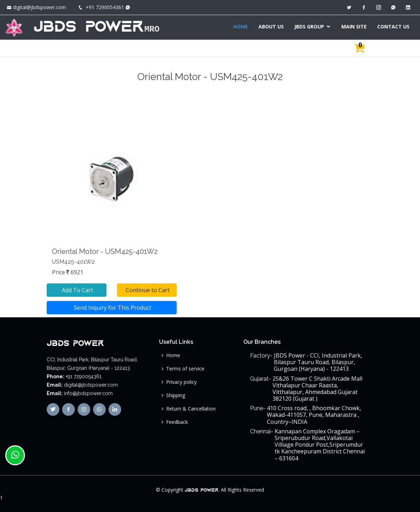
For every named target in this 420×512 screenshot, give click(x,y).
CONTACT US (393, 27)
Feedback (177, 422)
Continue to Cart (147, 290)
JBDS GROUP (309, 27)
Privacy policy (181, 382)
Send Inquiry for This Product (112, 308)
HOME (241, 27)
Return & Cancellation (191, 409)
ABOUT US (271, 27)
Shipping (176, 395)
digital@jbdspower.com (40, 7)
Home (173, 355)
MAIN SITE (354, 27)
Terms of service (185, 369)
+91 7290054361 (105, 7)
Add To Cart (77, 290)
